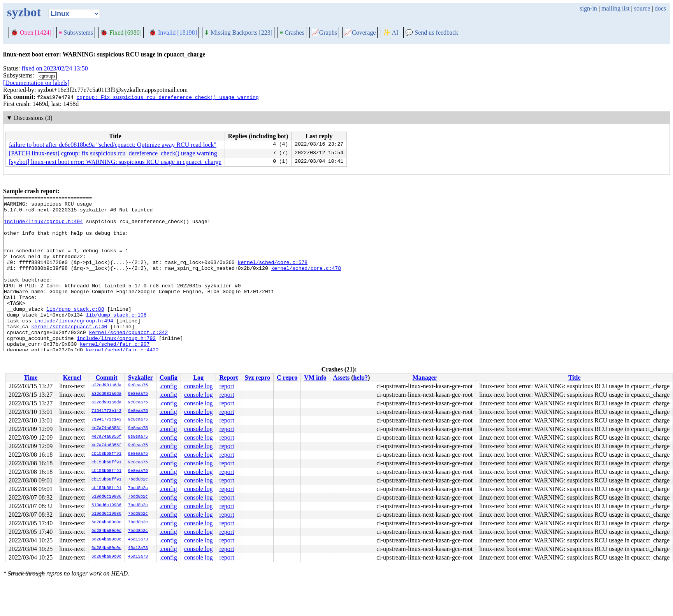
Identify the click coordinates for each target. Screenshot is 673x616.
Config (169, 378)
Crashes (292, 33)
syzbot (24, 12)
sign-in (588, 8)
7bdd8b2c (138, 480)
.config (168, 386)
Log (198, 378)
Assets (342, 378)
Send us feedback (432, 33)
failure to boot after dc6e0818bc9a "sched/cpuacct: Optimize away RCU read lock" (113, 145)
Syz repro (257, 378)
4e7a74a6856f (106, 428)
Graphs (324, 33)
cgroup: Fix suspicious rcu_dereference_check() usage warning (167, 97)
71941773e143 (106, 411)
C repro (287, 378)
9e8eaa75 (138, 385)
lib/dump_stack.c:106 (116, 339)
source (642, 8)
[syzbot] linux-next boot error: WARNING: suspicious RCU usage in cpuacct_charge (115, 162)
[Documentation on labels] (36, 83)
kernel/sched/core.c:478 (306, 283)
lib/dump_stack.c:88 (75, 332)
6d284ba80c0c (106, 523)
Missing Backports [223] (238, 33)
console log (198, 386)
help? (361, 378)
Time (31, 378)
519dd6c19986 (106, 497)
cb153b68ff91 (106, 454)
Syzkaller (141, 378)
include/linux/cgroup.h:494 (43, 227)
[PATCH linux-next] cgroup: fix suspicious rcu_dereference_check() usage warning (113, 153)
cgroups (47, 76)
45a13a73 (138, 540)
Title (575, 378)
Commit (106, 378)
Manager (425, 378)
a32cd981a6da (106, 385)
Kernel (72, 378)
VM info (315, 378)
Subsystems (76, 33)
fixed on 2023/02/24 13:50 (55, 68)
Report (228, 378)
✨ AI (390, 33)
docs (660, 8)
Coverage (360, 33)
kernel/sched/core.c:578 (273, 276)
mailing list (615, 8)
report (227, 386)
